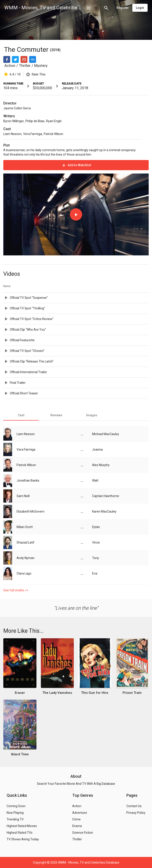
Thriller (25, 66)
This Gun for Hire (95, 693)
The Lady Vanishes (57, 693)
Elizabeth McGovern (30, 511)
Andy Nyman (26, 558)
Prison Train (132, 693)
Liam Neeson (12, 134)
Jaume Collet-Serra (17, 108)
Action (10, 66)
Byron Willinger (13, 121)
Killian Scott (25, 527)
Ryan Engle (54, 121)
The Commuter (27, 49)
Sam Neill (23, 496)
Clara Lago (24, 573)
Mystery (41, 66)
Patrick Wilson (53, 134)
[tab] (21, 415)
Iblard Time (20, 754)
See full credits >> (16, 590)
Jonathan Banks (28, 480)
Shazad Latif (26, 542)
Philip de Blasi (35, 121)
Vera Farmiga (33, 134)
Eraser (20, 693)
